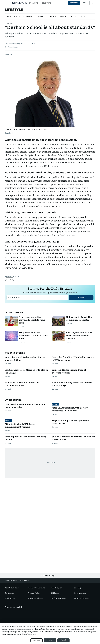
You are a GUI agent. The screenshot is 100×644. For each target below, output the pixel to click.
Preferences (37, 640)
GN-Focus (9, 309)
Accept (63, 640)
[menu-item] (12, 16)
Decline (50, 640)
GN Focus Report (12, 47)
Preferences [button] (31, 634)
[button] (7, 3)
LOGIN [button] (86, 3)
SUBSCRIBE (74, 3)
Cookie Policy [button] (77, 632)
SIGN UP (81, 328)
